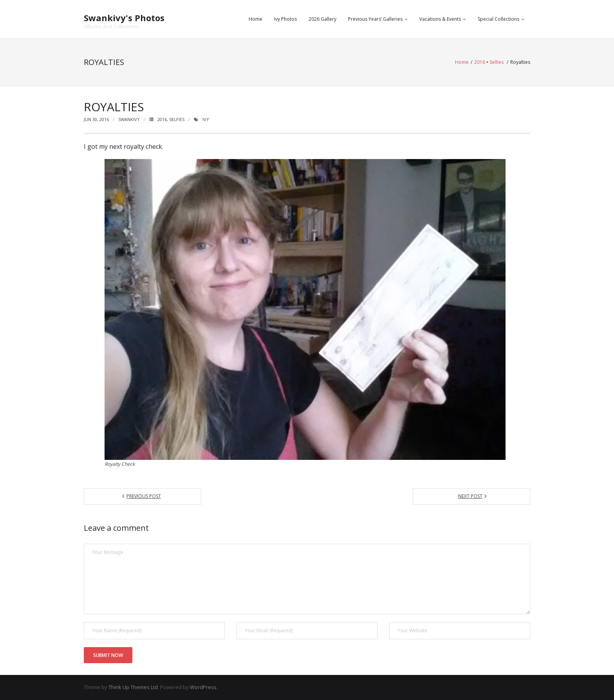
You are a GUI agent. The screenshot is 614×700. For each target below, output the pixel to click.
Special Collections (498, 19)
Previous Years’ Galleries (375, 19)
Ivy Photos (285, 19)
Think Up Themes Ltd (133, 687)
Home (256, 19)
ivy (206, 119)
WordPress (203, 687)
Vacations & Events (440, 19)
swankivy (129, 119)
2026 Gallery (322, 19)
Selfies (497, 62)
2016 (480, 62)
